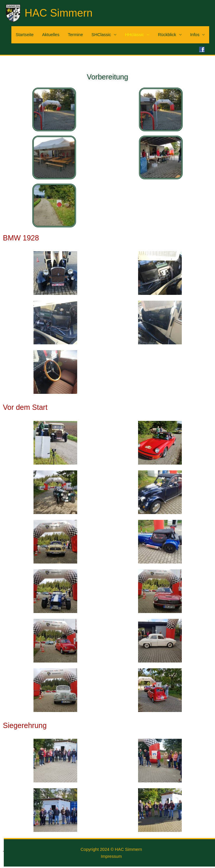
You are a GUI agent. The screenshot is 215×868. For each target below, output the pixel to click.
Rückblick (167, 35)
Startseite (25, 35)
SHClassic (101, 35)
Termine (75, 35)
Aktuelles (51, 35)
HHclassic (134, 35)
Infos (195, 35)
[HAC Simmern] (13, 13)
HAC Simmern (59, 13)
